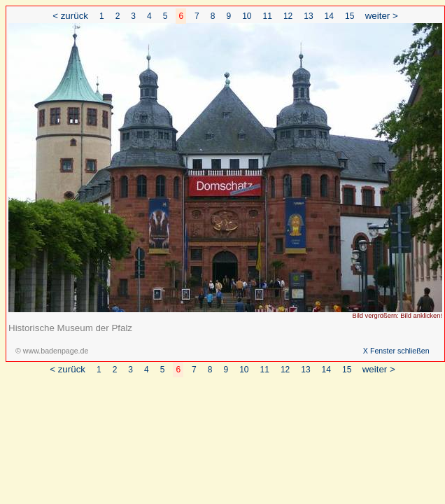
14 (329, 16)
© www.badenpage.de (52, 351)
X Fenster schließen (396, 351)
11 (268, 16)
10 (247, 16)
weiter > (382, 16)
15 (349, 16)
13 (308, 16)
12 (288, 16)
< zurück (70, 16)
